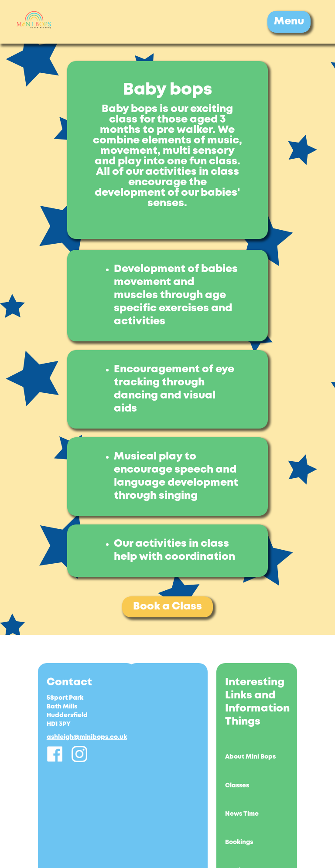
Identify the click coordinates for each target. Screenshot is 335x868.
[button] (289, 22)
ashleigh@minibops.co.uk (87, 737)
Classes (237, 786)
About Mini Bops (250, 757)
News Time (242, 814)
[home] (34, 22)
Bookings (239, 842)
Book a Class (167, 607)
